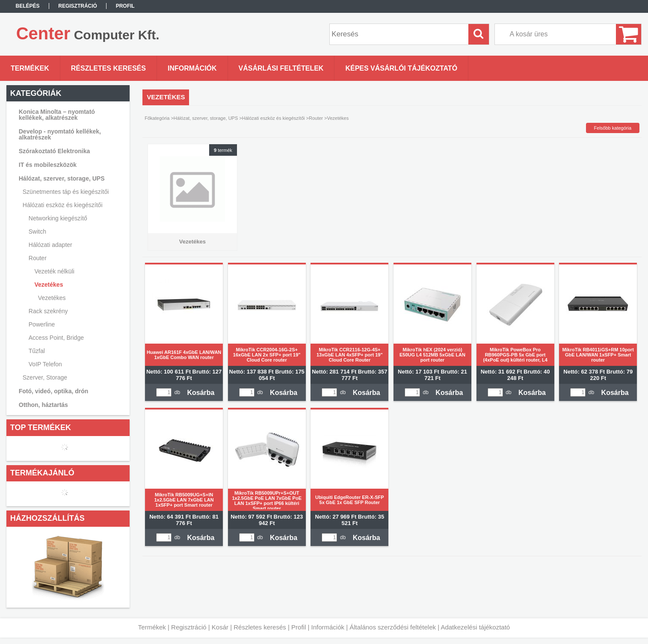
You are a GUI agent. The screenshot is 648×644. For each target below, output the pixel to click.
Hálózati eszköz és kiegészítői (274, 118)
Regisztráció (189, 627)
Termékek (152, 627)
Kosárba (201, 393)
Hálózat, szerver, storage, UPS (206, 118)
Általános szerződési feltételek (393, 627)
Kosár (220, 627)
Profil (299, 627)
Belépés (28, 6)
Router (316, 118)
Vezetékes (52, 298)
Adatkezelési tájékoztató (475, 627)
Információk (328, 627)
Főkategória (157, 118)
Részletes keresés (260, 627)
